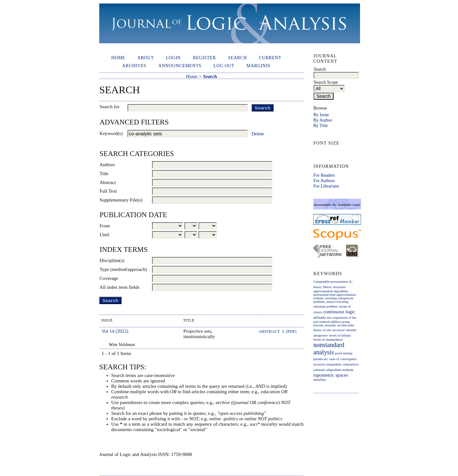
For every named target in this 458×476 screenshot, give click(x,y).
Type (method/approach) (123, 269)
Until (104, 235)
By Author (323, 120)
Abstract (108, 182)
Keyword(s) (111, 133)
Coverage (109, 278)
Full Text (108, 191)
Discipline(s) (112, 260)
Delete (258, 134)
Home (118, 58)
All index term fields (119, 287)
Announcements (180, 66)
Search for (110, 107)
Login (173, 58)
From (105, 226)
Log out (224, 66)
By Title (321, 125)
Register (204, 58)
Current (270, 58)
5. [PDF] (289, 331)
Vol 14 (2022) (115, 331)
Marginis (258, 66)
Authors (107, 165)
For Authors (324, 181)
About (146, 58)
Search (238, 58)
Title (104, 174)
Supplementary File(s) (121, 200)
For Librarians (326, 186)
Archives (134, 66)
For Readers (324, 175)
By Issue (321, 115)
